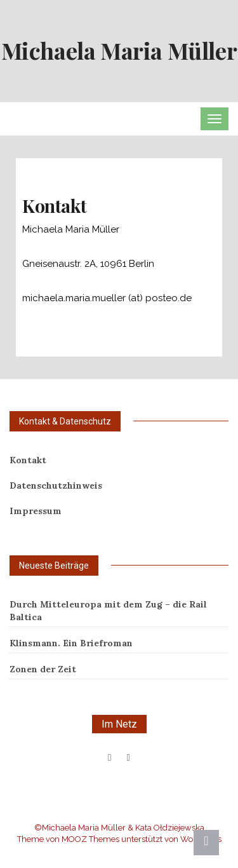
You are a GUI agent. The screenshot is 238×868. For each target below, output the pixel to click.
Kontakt (28, 460)
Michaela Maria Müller (119, 50)
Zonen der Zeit (43, 669)
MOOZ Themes (90, 839)
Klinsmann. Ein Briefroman (71, 643)
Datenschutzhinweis (56, 485)
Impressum (36, 511)
